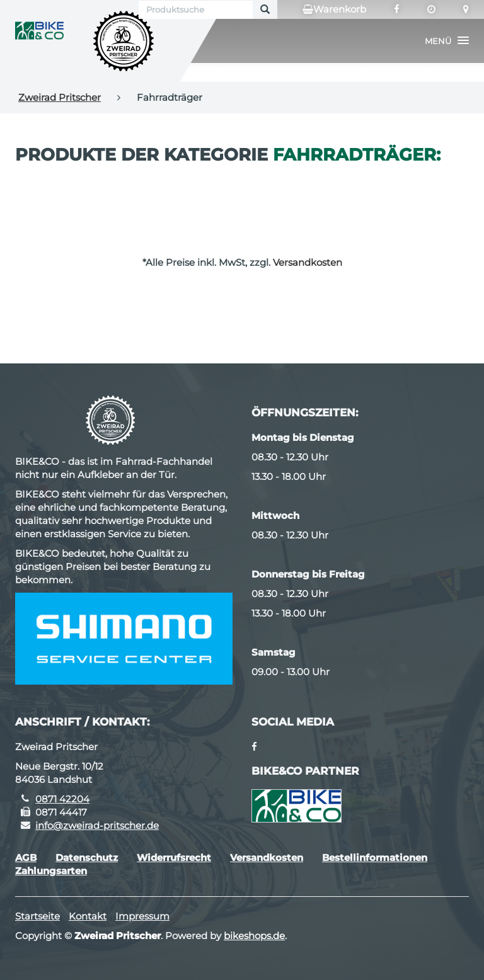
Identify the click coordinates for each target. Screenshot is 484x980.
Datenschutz (87, 857)
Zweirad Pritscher (60, 97)
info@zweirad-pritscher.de (97, 825)
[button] (447, 41)
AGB (26, 857)
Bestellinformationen (375, 857)
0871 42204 (62, 799)
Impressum (142, 916)
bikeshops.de (254, 936)
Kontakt (88, 916)
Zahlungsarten (51, 871)
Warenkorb (334, 9)
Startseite (37, 916)
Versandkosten (308, 262)
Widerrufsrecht (174, 857)
